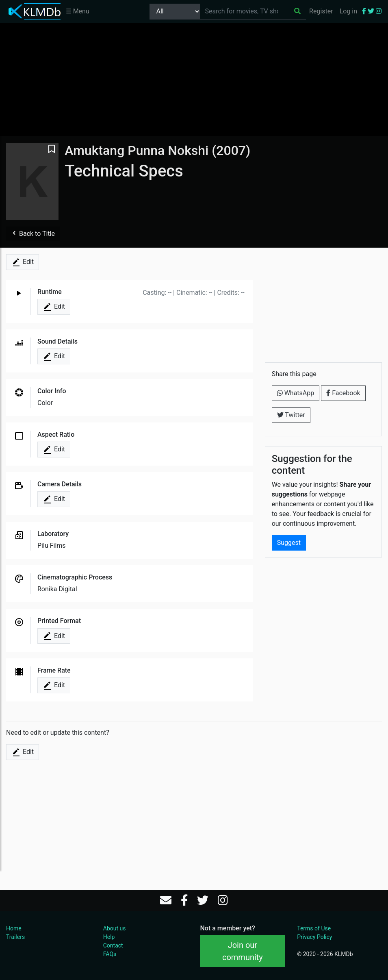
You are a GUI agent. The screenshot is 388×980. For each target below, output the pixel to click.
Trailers (15, 937)
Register (321, 11)
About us (115, 928)
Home (14, 928)
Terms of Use (314, 928)
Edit (23, 262)
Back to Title (33, 234)
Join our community (243, 951)
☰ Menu (78, 11)
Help (109, 937)
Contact (113, 945)
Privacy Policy (314, 937)
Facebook (343, 393)
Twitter (291, 415)
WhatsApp (296, 393)
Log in (348, 11)
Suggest (289, 543)
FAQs (110, 954)
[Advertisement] (194, 79)
